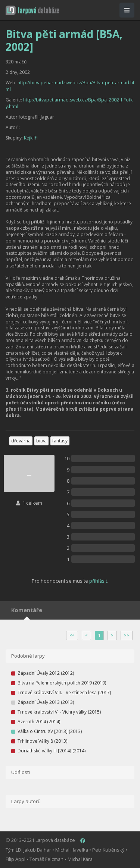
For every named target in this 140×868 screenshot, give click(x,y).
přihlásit (98, 581)
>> (127, 635)
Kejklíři (31, 138)
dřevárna (21, 441)
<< (72, 635)
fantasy (60, 441)
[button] (32, 10)
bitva (41, 441)
